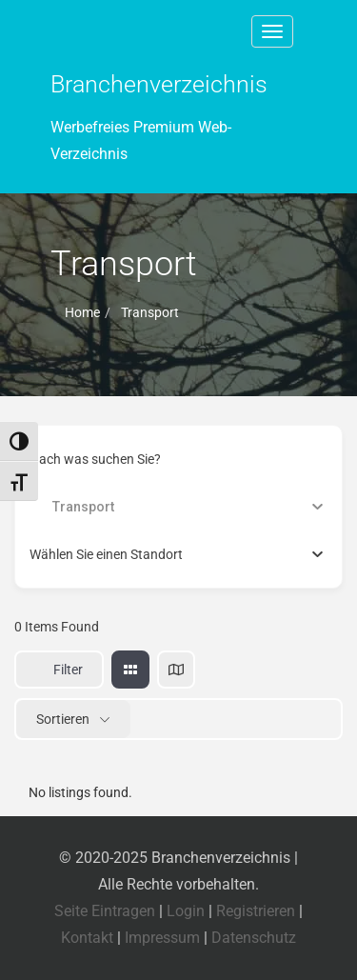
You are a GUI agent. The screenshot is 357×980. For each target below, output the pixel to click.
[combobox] (178, 554)
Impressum (162, 938)
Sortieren (63, 719)
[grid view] (130, 670)
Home (82, 312)
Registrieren (256, 911)
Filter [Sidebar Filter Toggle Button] (59, 670)
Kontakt (87, 938)
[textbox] (106, 554)
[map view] (176, 670)
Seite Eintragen (105, 911)
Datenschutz (254, 938)
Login (186, 911)
